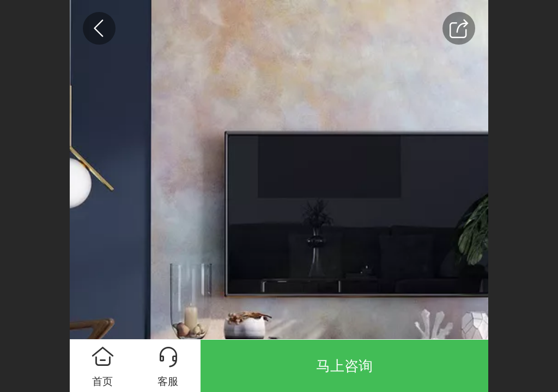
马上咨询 (344, 366)
